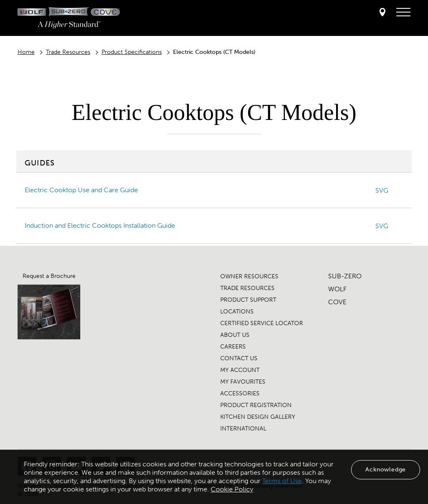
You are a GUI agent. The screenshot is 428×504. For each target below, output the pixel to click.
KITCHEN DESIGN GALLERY (258, 417)
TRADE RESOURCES (247, 288)
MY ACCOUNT (240, 370)
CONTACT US (239, 358)
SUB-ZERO (345, 276)
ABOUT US (235, 335)
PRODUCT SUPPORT (248, 300)
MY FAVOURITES (243, 382)
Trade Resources (68, 52)
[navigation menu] (403, 13)
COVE (337, 302)
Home (26, 52)
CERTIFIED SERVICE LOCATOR (262, 323)
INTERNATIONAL (243, 429)
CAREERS (233, 347)
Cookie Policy (232, 489)
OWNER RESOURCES (249, 276)
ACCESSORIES (240, 393)
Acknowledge (386, 470)
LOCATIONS (237, 312)
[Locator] (382, 13)
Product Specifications (132, 52)
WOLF (337, 289)
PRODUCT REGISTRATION (256, 405)
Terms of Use (282, 481)
